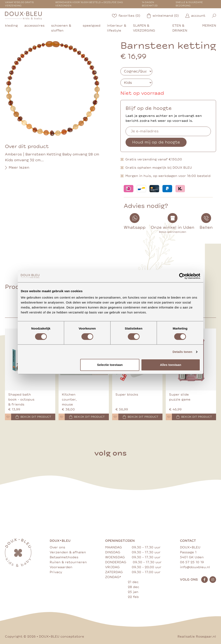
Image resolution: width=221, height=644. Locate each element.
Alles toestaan (171, 365)
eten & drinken (180, 28)
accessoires (34, 26)
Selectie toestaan (110, 365)
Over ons (57, 547)
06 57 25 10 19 (192, 562)
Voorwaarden (61, 567)
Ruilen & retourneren (68, 562)
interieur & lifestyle (117, 28)
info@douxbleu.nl (195, 567)
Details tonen (182, 352)
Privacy (56, 572)
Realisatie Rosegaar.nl (197, 637)
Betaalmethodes (64, 557)
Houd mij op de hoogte (156, 142)
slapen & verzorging (144, 28)
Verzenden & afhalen (68, 552)
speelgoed (92, 26)
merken (209, 26)
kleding (11, 26)
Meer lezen (17, 168)
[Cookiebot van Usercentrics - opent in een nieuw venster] (182, 276)
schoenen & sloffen (61, 28)
